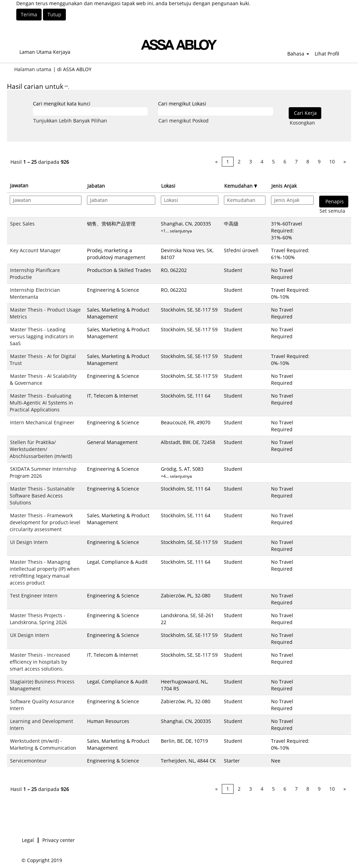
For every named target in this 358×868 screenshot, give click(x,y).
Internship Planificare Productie (35, 274)
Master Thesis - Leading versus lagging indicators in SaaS (42, 336)
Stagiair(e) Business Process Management (42, 685)
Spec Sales (22, 224)
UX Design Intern (30, 635)
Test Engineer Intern (34, 595)
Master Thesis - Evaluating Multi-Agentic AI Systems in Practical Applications (41, 403)
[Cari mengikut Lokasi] (215, 111)
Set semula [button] (332, 211)
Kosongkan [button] (302, 123)
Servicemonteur (28, 761)
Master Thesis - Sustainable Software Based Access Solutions (42, 496)
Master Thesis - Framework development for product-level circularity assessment (45, 522)
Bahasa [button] (298, 54)
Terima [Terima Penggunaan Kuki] (29, 14)
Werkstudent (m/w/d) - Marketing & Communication (43, 744)
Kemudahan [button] (241, 186)
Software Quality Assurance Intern (42, 705)
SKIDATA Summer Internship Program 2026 (43, 472)
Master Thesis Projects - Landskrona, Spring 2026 (38, 619)
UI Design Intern (29, 542)
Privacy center (59, 840)
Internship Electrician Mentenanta (35, 293)
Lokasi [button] (168, 186)
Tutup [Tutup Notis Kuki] (54, 14)
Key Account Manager (35, 250)
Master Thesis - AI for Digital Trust (43, 360)
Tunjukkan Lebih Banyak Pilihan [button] (70, 121)
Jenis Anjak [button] (284, 186)
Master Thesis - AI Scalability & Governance (43, 379)
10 (332, 161)
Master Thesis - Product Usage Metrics (45, 313)
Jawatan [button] (19, 185)
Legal (28, 840)
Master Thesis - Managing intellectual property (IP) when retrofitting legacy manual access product (45, 572)
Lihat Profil (327, 54)
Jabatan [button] (96, 186)
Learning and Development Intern (41, 725)
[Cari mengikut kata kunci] (90, 111)
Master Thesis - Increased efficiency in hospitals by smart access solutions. (40, 662)
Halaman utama (33, 69)
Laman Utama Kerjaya (45, 52)
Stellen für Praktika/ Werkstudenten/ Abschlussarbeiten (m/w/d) (41, 449)
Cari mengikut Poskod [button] (184, 121)
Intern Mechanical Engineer (42, 422)
